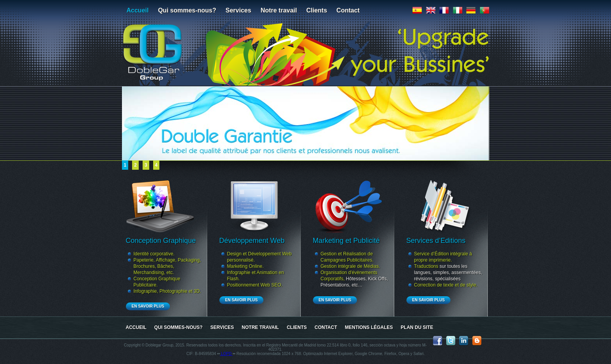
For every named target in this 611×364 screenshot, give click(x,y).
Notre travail (279, 10)
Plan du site (417, 327)
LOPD (226, 354)
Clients (317, 10)
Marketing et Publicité (346, 241)
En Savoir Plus (148, 306)
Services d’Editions (436, 241)
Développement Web (252, 241)
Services (238, 10)
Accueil (138, 10)
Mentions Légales (369, 327)
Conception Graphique (161, 241)
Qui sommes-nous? (187, 10)
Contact (348, 10)
